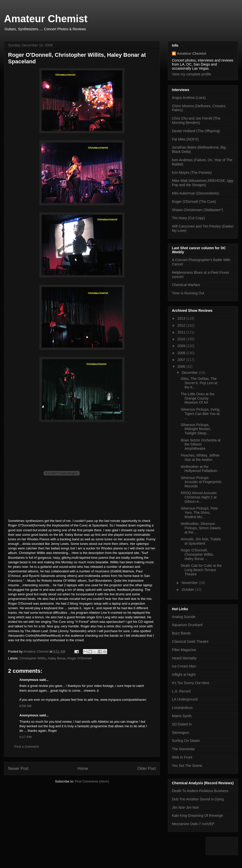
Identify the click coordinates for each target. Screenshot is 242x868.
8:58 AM (25, 706)
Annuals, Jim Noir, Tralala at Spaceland (201, 541)
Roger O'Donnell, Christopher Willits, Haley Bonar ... (197, 554)
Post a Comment (27, 747)
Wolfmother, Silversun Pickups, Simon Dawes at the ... (201, 528)
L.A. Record (181, 691)
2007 (182, 360)
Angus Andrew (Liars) (189, 98)
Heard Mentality (184, 658)
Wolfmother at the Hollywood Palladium (199, 469)
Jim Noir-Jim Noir (185, 807)
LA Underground (185, 699)
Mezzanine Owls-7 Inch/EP (193, 824)
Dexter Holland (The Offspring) (196, 131)
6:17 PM (25, 737)
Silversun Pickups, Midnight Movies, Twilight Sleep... (196, 429)
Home (83, 768)
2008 (182, 353)
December (190, 373)
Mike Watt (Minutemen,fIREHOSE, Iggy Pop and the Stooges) (203, 183)
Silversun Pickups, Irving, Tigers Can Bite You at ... (200, 414)
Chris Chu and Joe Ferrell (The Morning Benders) (196, 120)
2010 (182, 339)
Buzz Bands (181, 633)
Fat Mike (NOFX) (185, 139)
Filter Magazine (184, 650)
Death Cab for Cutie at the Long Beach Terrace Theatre (201, 570)
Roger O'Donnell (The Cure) (194, 202)
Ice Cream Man (184, 666)
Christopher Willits (33, 658)
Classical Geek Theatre (190, 641)
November (190, 583)
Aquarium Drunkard (187, 625)
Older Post (146, 768)
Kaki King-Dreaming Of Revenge (198, 816)
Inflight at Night (184, 675)
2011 (182, 332)
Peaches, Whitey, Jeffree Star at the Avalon (200, 457)
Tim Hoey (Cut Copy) (188, 218)
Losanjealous (182, 708)
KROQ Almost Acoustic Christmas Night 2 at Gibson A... (199, 497)
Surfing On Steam (186, 741)
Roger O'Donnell (80, 658)
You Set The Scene (187, 766)
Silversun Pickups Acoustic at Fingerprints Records (201, 482)
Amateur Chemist (46, 19)
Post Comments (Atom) (92, 781)
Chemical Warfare (186, 285)
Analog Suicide (184, 617)
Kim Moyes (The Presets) (192, 173)
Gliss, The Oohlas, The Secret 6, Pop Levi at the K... (199, 383)
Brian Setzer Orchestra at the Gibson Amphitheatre (201, 444)
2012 (182, 325)
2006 (182, 367)
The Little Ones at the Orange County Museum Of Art (198, 398)
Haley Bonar (57, 658)
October (188, 590)
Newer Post (18, 768)
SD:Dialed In (182, 724)
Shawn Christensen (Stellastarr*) (198, 210)
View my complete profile (191, 74)
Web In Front (182, 757)
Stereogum (180, 733)
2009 (182, 346)
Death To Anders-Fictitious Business (200, 791)
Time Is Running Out (188, 293)
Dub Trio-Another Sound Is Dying (198, 799)
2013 (182, 318)
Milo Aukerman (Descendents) (196, 193)
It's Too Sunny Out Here (191, 683)
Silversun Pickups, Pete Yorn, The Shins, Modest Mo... (199, 513)
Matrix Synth (182, 716)
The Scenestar (183, 749)
